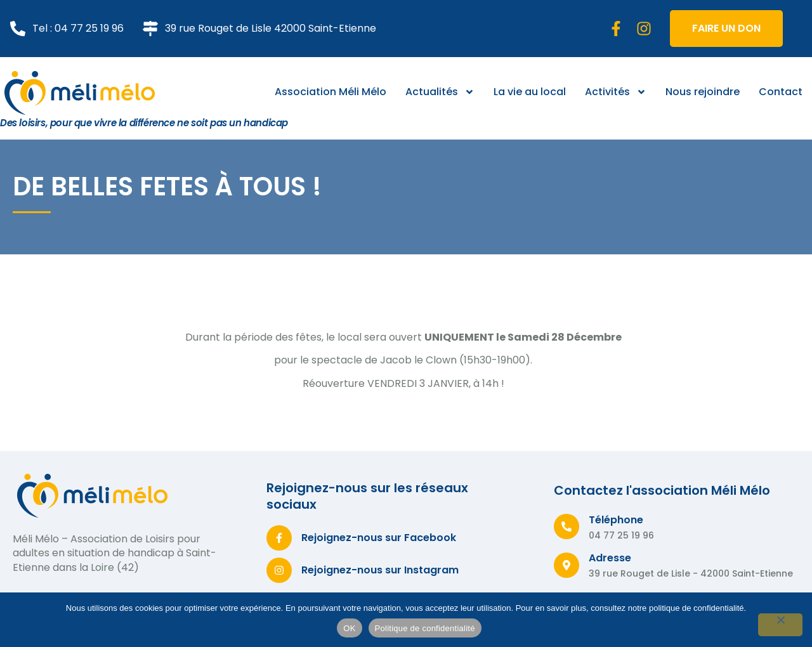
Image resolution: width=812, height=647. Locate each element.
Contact (781, 92)
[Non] (780, 625)
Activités (616, 92)
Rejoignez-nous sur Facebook (379, 538)
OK (349, 628)
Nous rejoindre (703, 92)
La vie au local (530, 92)
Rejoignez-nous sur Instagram (380, 570)
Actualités (440, 92)
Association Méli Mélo (331, 92)
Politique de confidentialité (425, 628)
